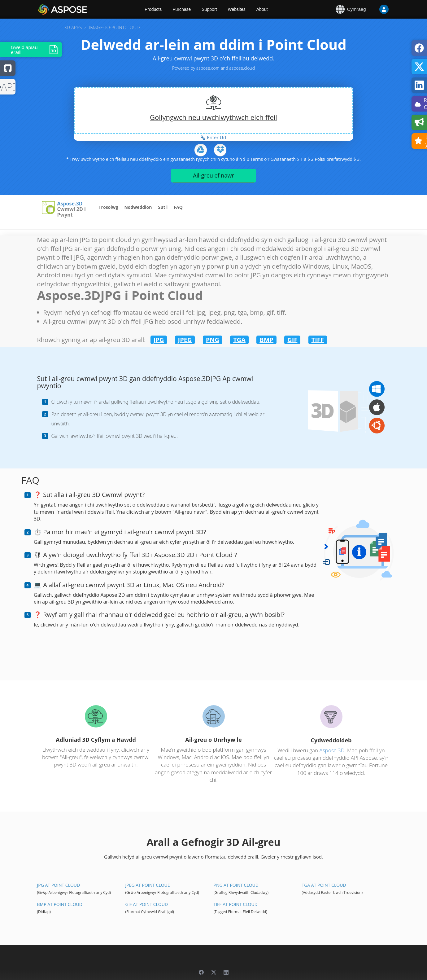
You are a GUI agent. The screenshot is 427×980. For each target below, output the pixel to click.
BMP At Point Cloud (60, 904)
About (262, 9)
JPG (159, 340)
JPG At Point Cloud (59, 885)
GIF (292, 340)
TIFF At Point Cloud (235, 904)
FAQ (178, 207)
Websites (236, 9)
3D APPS (73, 27)
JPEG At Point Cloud (148, 885)
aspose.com (208, 68)
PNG (213, 340)
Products (153, 9)
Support (209, 9)
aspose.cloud (242, 68)
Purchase (182, 9)
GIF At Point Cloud (146, 904)
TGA (239, 340)
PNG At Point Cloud (236, 885)
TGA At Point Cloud (324, 885)
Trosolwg (109, 207)
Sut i (163, 207)
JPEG (185, 340)
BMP (266, 340)
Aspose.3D (70, 204)
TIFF (318, 340)
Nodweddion (138, 207)
